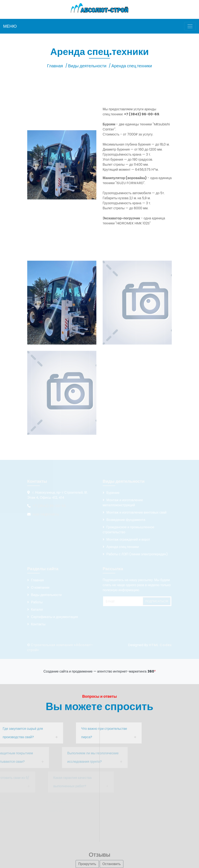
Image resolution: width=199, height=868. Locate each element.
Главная (55, 66)
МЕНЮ (10, 26)
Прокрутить (87, 864)
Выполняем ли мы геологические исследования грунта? (74, 757)
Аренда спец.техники (132, 66)
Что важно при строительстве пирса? (83, 733)
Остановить (112, 864)
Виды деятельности (87, 66)
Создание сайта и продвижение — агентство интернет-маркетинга (99, 671)
